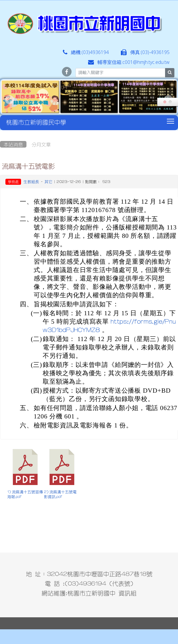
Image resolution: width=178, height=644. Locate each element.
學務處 (13, 182)
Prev (10, 100)
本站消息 (13, 144)
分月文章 (41, 144)
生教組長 (31, 182)
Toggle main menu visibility (171, 120)
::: (1, 132)
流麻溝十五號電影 (28, 166)
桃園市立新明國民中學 (36, 122)
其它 (48, 182)
